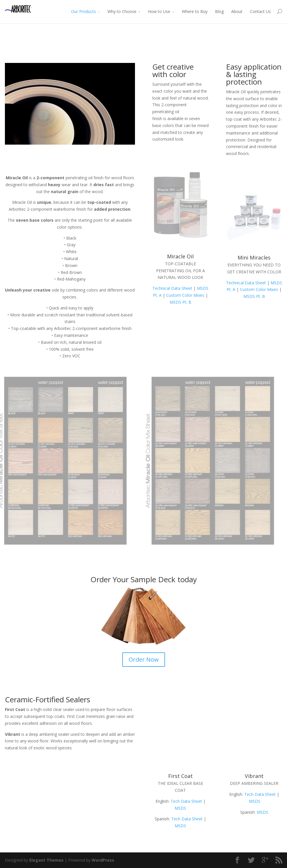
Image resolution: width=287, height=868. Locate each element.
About (237, 11)
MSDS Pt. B (180, 302)
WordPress (103, 860)
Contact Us (260, 11)
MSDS (180, 808)
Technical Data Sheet (172, 288)
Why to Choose (122, 11)
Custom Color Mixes (185, 295)
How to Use (159, 11)
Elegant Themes (46, 860)
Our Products (84, 11)
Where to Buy (195, 11)
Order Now (144, 659)
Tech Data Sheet (186, 801)
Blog (219, 11)
